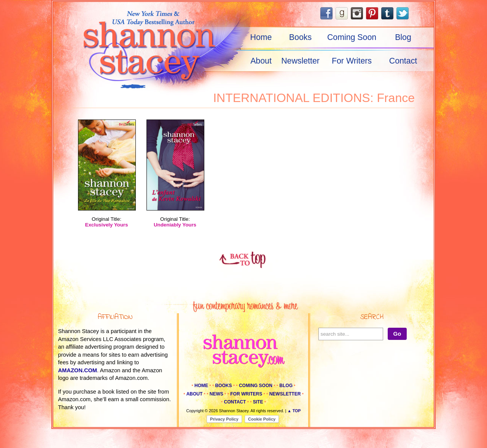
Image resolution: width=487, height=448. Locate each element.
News (216, 394)
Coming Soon (352, 37)
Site (258, 402)
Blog (403, 37)
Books (300, 37)
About (261, 61)
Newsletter (300, 61)
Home (261, 37)
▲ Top (294, 411)
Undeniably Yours (175, 225)
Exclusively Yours (107, 225)
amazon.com (78, 370)
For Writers (352, 61)
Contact (403, 61)
